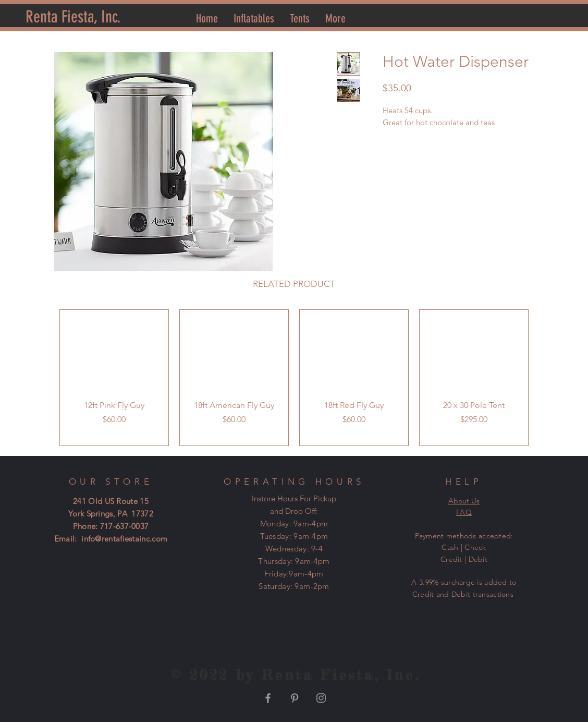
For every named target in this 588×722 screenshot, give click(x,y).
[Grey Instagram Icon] (321, 698)
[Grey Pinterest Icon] (295, 698)
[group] (294, 378)
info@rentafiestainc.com (124, 539)
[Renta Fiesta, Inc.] (73, 17)
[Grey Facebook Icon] (268, 698)
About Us (464, 501)
